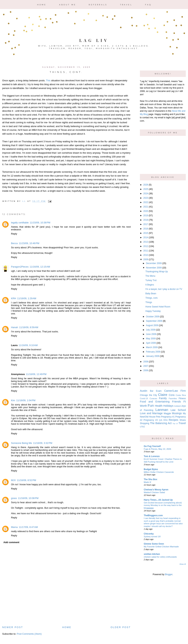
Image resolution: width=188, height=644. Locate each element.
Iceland (177, 406)
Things (149, 302)
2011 (146, 251)
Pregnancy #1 (168, 417)
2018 (146, 220)
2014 (146, 237)
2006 (146, 370)
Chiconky (149, 534)
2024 (146, 194)
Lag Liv (94, 40)
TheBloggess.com (153, 515)
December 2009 (154, 263)
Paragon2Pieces (20, 267)
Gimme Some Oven (154, 544)
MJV (13, 480)
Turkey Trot (151, 280)
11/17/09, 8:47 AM (28, 527)
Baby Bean (151, 294)
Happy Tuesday (153, 311)
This (48, 80)
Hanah (15, 327)
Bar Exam (156, 391)
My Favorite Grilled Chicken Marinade (161, 547)
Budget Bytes (151, 469)
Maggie (167, 413)
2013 (146, 242)
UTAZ (142, 427)
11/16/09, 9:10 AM (28, 345)
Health (159, 406)
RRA (166, 420)
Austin (144, 391)
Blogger (169, 574)
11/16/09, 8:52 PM (26, 480)
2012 (146, 246)
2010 (146, 255)
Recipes (173, 420)
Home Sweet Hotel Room (158, 307)
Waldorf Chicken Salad (154, 492)
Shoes (183, 420)
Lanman (162, 410)
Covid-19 (144, 398)
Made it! (148, 482)
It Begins (150, 285)
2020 (146, 211)
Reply (14, 234)
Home (42, 5)
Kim (13, 400)
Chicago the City (148, 395)
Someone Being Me (21, 443)
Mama (14, 527)
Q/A (161, 420)
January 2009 (153, 356)
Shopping (145, 423)
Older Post (121, 627)
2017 (146, 224)
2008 (146, 362)
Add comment (11, 542)
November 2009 (154, 268)
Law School (178, 410)
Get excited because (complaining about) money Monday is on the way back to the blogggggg (163, 505)
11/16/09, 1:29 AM (27, 298)
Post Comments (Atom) (29, 634)
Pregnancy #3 (151, 420)
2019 (146, 216)
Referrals (98, 5)
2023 (146, 198)
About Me (68, 5)
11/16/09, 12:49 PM (36, 374)
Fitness (182, 398)
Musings (177, 413)
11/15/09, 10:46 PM (29, 243)
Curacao (153, 398)
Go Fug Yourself (152, 446)
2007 (146, 366)
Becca (14, 243)
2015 (146, 233)
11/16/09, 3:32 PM (43, 443)
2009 (146, 259)
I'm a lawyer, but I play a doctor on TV (164, 289)
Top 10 (175, 423)
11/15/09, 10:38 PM (40, 223)
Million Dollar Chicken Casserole (159, 472)
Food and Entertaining (155, 402)
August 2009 (152, 325)
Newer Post (13, 627)
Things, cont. (152, 298)
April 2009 (151, 343)
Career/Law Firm (175, 391)
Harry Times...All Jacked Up (158, 500)
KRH (13, 298)
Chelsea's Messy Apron (156, 490)
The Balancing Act (161, 423)
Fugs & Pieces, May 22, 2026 (157, 449)
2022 (146, 202)
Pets (158, 417)
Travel (126, 5)
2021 (146, 207)
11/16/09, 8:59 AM (29, 327)
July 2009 (151, 330)
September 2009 (154, 321)
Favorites (173, 398)
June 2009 (151, 334)
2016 (146, 229)
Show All (183, 564)
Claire (163, 395)
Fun (151, 405)
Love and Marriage (151, 413)
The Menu (150, 276)
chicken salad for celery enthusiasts (160, 557)
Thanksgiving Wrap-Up (157, 272)
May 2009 (151, 339)
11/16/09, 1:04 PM (26, 400)
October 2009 (153, 317)
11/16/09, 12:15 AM (40, 267)
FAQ (148, 5)
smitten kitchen (152, 554)
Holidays (168, 406)
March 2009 (152, 347)
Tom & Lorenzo (152, 456)
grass (14, 498)
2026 (146, 185)
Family (163, 398)
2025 (146, 189)
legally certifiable (20, 223)
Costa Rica (181, 395)
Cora (172, 395)
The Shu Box (150, 479)
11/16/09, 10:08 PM (28, 498)
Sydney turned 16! (152, 537)
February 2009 (153, 352)
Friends (176, 402)
